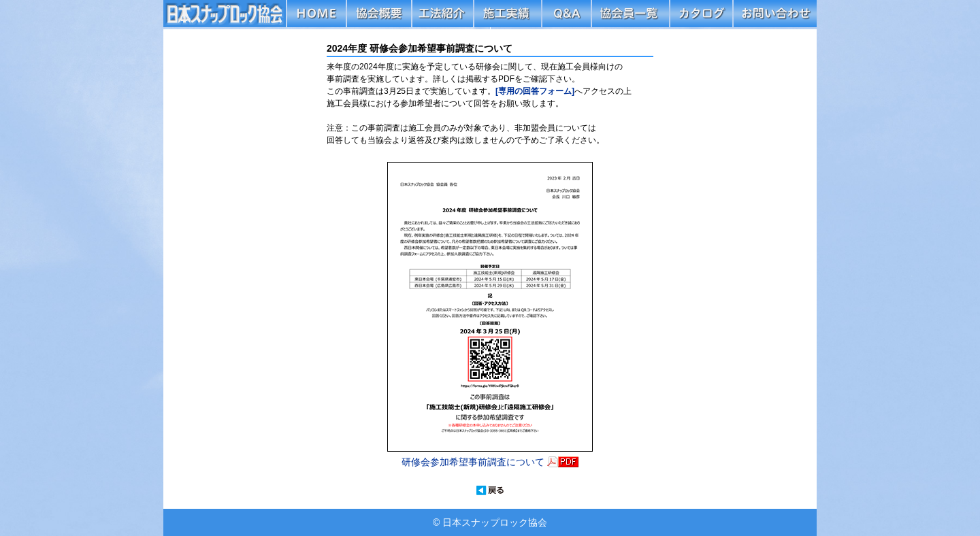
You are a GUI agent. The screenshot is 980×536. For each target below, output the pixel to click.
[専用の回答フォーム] (535, 91)
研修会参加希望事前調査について (474, 462)
